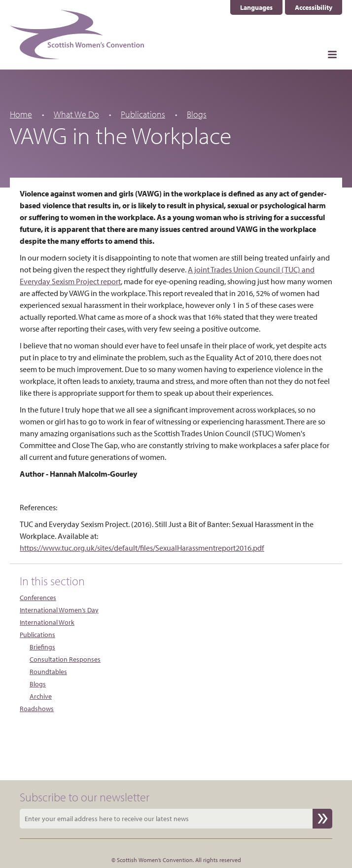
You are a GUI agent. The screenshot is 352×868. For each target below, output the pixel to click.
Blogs (197, 114)
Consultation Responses (65, 659)
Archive (41, 696)
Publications (143, 114)
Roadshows (37, 709)
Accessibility (314, 7)
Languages (256, 7)
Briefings (42, 647)
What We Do (76, 114)
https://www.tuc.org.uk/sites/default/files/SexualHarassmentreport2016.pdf (142, 548)
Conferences (38, 598)
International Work (47, 622)
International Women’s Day (59, 610)
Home (21, 114)
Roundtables (48, 672)
